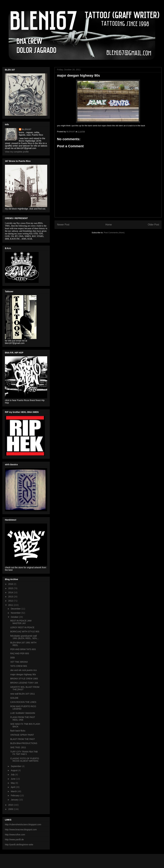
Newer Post (63, 225)
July (13, 775)
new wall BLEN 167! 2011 (23, 694)
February (15, 796)
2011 (11, 605)
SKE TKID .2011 (18, 747)
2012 (11, 601)
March (14, 791)
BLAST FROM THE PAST (23, 739)
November (16, 613)
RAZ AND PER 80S (20, 653)
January (15, 800)
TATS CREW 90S (19, 666)
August (14, 770)
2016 (11, 584)
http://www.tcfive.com (15, 835)
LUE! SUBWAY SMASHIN (23, 713)
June (13, 779)
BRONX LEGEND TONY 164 (24, 683)
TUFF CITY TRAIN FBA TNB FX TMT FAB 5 (24, 753)
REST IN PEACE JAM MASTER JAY (21, 622)
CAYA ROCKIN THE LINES (23, 702)
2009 (11, 809)
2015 (11, 588)
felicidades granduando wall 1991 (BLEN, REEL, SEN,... (25, 637)
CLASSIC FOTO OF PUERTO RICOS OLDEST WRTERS (25, 760)
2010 (11, 805)
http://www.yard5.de (14, 839)
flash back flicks (18, 731)
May (13, 783)
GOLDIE (14, 698)
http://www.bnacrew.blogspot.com (21, 830)
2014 (11, 592)
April (13, 787)
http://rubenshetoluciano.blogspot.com (23, 824)
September (16, 766)
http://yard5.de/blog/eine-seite (19, 845)
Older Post (153, 225)
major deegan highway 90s (23, 674)
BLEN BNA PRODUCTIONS (24, 743)
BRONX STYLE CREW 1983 (24, 679)
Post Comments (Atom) (114, 233)
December (16, 609)
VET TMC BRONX (19, 662)
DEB (12, 658)
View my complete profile (17, 152)
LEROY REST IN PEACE (22, 627)
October (15, 617)
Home (109, 225)
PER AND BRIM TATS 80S (23, 649)
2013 (11, 597)
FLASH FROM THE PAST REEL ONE (23, 719)
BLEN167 (27, 129)
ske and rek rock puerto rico (24, 670)
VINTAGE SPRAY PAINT (22, 735)
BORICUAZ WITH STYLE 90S (25, 632)
